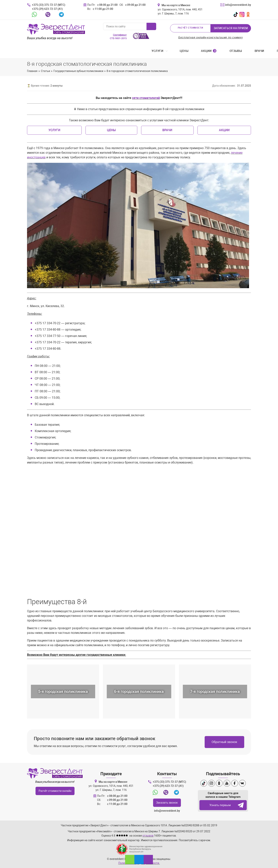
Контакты (240, 51)
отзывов (148, 836)
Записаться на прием (231, 28)
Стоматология (203, 51)
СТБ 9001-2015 (118, 36)
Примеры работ (166, 51)
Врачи (136, 51)
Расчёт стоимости (190, 28)
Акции (85, 51)
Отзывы (112, 51)
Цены (61, 51)
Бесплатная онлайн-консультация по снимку (211, 38)
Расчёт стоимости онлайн (55, 791)
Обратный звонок (224, 742)
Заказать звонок (167, 803)
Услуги (34, 51)
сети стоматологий (146, 98)
